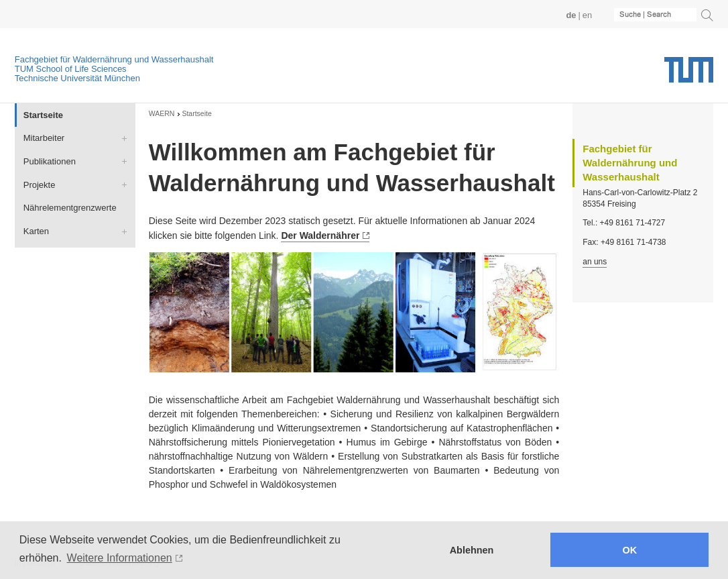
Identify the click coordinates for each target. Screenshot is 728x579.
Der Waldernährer (320, 235)
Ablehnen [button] (472, 550)
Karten (36, 231)
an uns (595, 262)
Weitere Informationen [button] (120, 558)
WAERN (162, 113)
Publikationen (50, 161)
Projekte (40, 185)
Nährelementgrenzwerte (70, 208)
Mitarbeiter (44, 138)
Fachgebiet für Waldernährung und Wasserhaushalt (114, 59)
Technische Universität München (77, 78)
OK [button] (630, 550)
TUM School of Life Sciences (71, 69)
